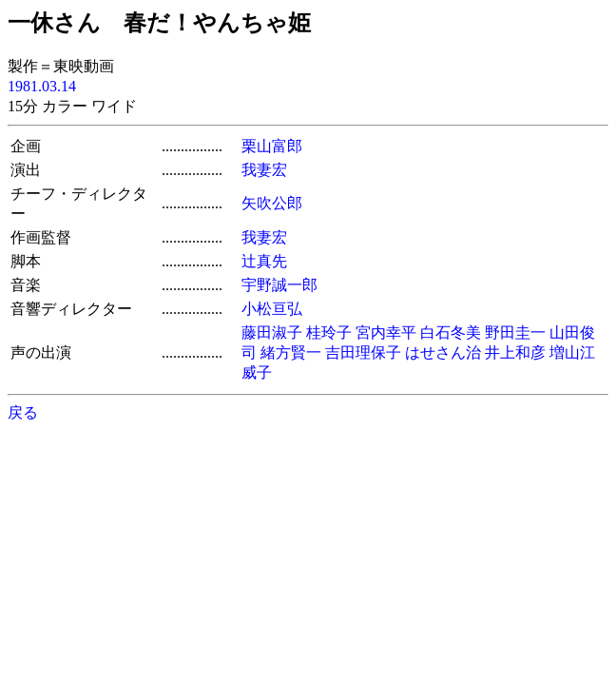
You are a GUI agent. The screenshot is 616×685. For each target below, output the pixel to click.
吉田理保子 (363, 352)
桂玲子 (329, 333)
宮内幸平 (386, 333)
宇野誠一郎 (279, 285)
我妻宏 (264, 170)
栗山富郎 (272, 146)
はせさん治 (443, 352)
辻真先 (264, 261)
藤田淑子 (272, 333)
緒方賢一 (291, 352)
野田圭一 (515, 333)
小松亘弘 (272, 309)
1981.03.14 (42, 86)
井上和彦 (515, 352)
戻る (23, 412)
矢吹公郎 (272, 203)
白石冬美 (451, 333)
